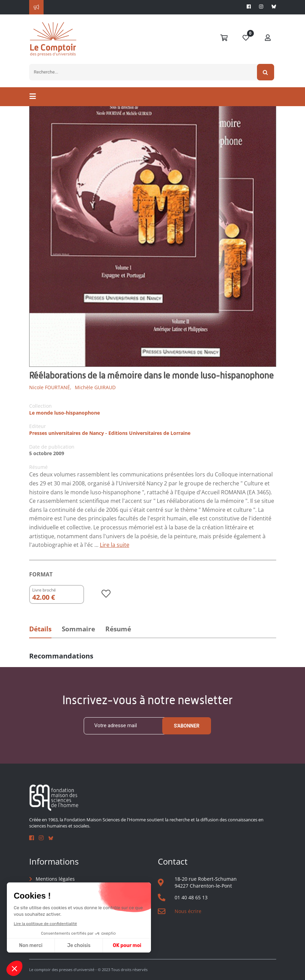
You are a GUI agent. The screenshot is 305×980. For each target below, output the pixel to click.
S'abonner (187, 726)
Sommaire (78, 629)
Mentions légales (55, 879)
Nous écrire (188, 911)
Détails (40, 629)
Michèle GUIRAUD (95, 387)
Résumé (118, 629)
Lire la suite (115, 545)
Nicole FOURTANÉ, (50, 387)
